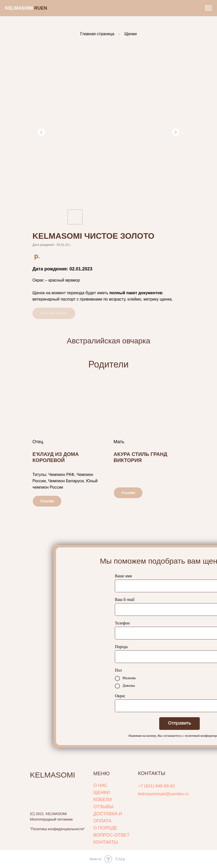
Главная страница (97, 34)
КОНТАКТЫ (106, 842)
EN (44, 8)
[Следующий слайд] (176, 132)
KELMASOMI (52, 775)
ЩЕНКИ (102, 792)
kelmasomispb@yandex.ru (163, 794)
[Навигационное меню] (208, 8)
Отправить (180, 723)
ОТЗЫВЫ (103, 807)
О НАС (101, 785)
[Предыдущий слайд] (41, 132)
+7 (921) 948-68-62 (156, 786)
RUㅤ (38, 8)
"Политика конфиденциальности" (57, 829)
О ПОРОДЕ (105, 828)
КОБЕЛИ (103, 800)
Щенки (131, 34)
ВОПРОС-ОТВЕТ (111, 835)
